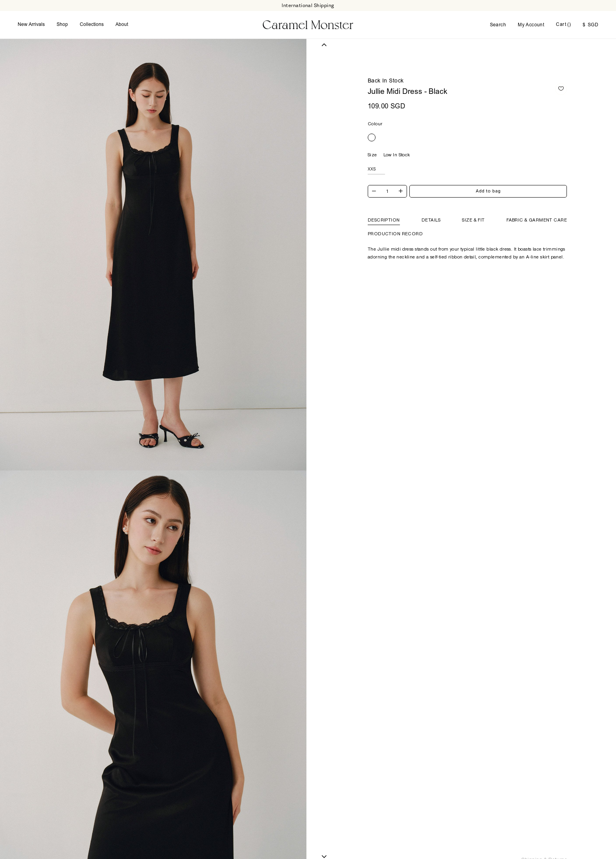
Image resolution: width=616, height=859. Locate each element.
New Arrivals (31, 25)
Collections (92, 25)
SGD (590, 25)
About (122, 25)
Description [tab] (384, 220)
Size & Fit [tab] (473, 220)
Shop (62, 25)
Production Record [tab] (395, 234)
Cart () (563, 25)
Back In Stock (386, 81)
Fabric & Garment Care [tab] (537, 220)
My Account (531, 25)
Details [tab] (431, 220)
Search (498, 25)
